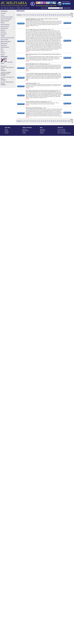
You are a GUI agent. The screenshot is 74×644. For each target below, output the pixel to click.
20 (53, 15)
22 (57, 15)
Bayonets (3, 23)
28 (69, 15)
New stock (7, 8)
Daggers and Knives (5, 26)
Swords (2, 51)
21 (55, 15)
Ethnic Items (3, 32)
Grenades (7, 133)
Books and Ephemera (5, 25)
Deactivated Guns (4, 28)
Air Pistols (7, 132)
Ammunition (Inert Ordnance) (7, 17)
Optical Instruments (5, 47)
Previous (19, 15)
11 (36, 15)
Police (2, 49)
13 (40, 15)
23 (59, 15)
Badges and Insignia (5, 21)
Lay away (24, 133)
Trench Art (3, 53)
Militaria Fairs (13, 8)
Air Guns (2, 15)
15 (44, 15)
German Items (4, 34)
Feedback (19, 8)
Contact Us (27, 8)
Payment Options (26, 131)
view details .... (4, 70)
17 (47, 15)
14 (42, 15)
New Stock (42, 132)
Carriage (24, 132)
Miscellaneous (4, 45)
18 (49, 15)
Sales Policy (25, 129)
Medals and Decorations (6, 42)
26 (65, 15)
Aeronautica (3, 13)
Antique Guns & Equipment (6, 19)
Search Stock (45, 8)
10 (34, 15)
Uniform (2, 55)
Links (23, 8)
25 (63, 15)
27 (67, 15)
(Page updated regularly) (7, 60)
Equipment (3, 30)
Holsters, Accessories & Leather (7, 38)
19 (51, 15)
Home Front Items (4, 40)
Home (2, 8)
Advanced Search (67, 8)
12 (38, 15)
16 (45, 15)
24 (61, 15)
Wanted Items (43, 129)
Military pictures (4, 43)
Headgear (3, 36)
